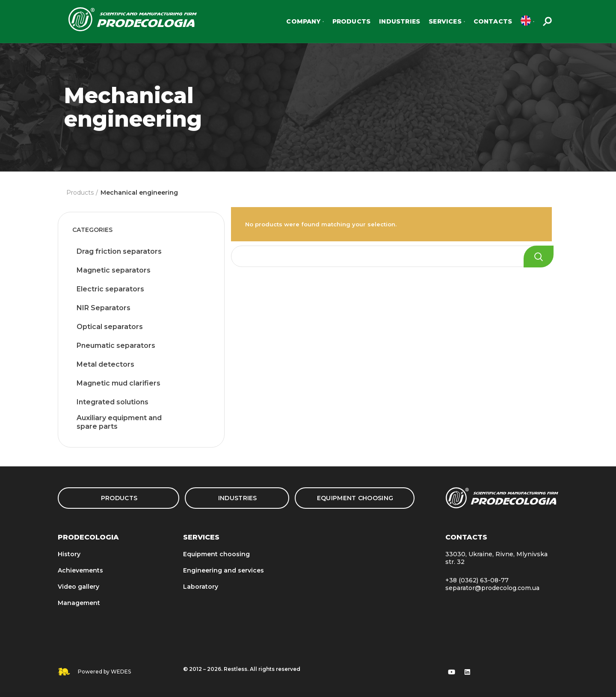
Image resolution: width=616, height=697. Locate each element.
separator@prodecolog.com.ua (492, 588)
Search (539, 257)
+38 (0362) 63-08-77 (477, 580)
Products (80, 193)
